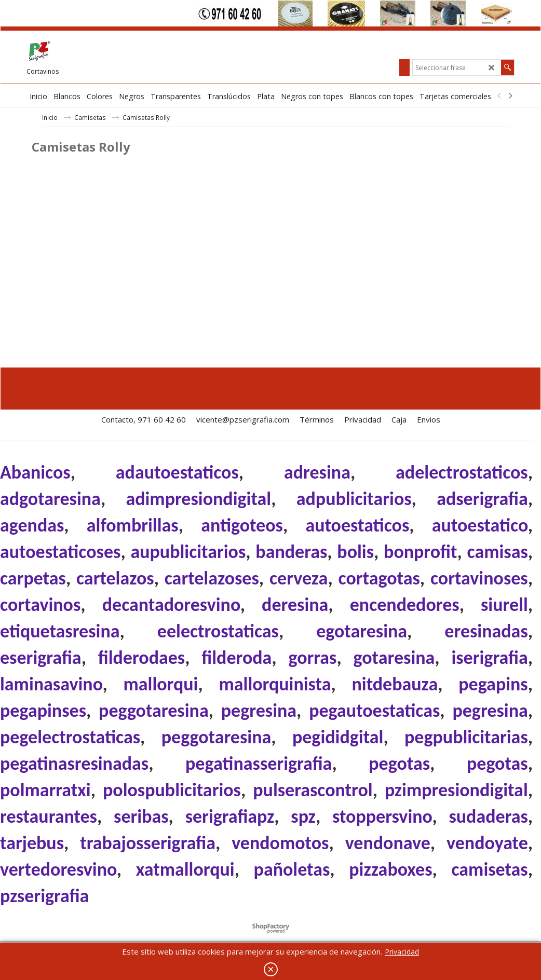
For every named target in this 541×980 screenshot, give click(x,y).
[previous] (499, 96)
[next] (510, 96)
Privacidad (402, 952)
